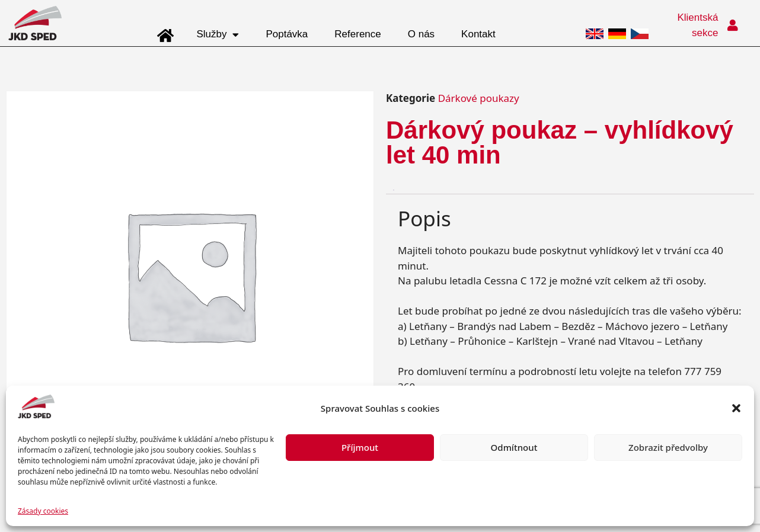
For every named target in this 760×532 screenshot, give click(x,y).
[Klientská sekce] (733, 25)
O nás (421, 34)
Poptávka (287, 34)
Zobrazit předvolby (668, 447)
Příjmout (360, 447)
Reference (357, 34)
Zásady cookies (43, 511)
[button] (736, 408)
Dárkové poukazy (479, 98)
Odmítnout (514, 447)
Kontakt (478, 34)
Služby (218, 35)
